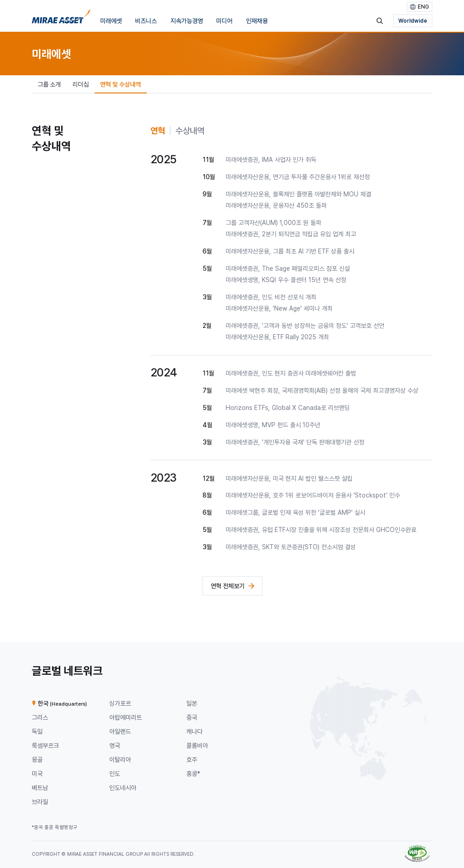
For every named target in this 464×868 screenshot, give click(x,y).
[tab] (158, 131)
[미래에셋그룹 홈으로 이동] (61, 19)
